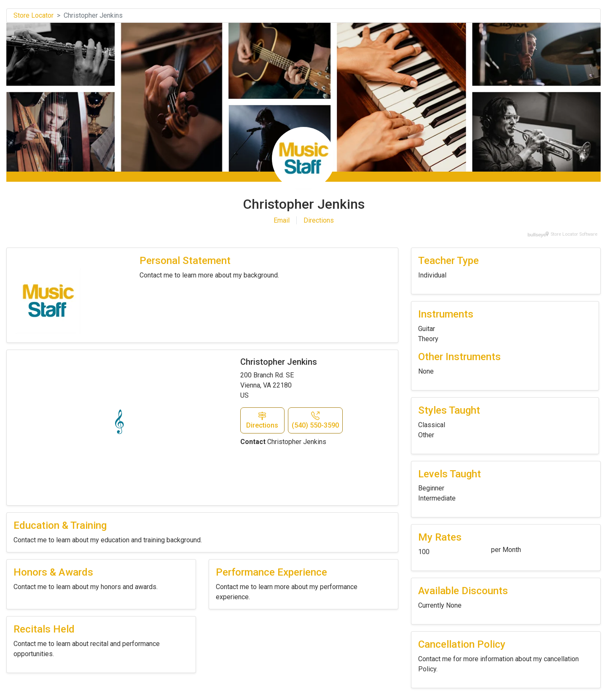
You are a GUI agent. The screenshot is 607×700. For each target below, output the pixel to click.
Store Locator (34, 15)
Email (282, 220)
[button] (262, 420)
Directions (319, 220)
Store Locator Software (574, 234)
